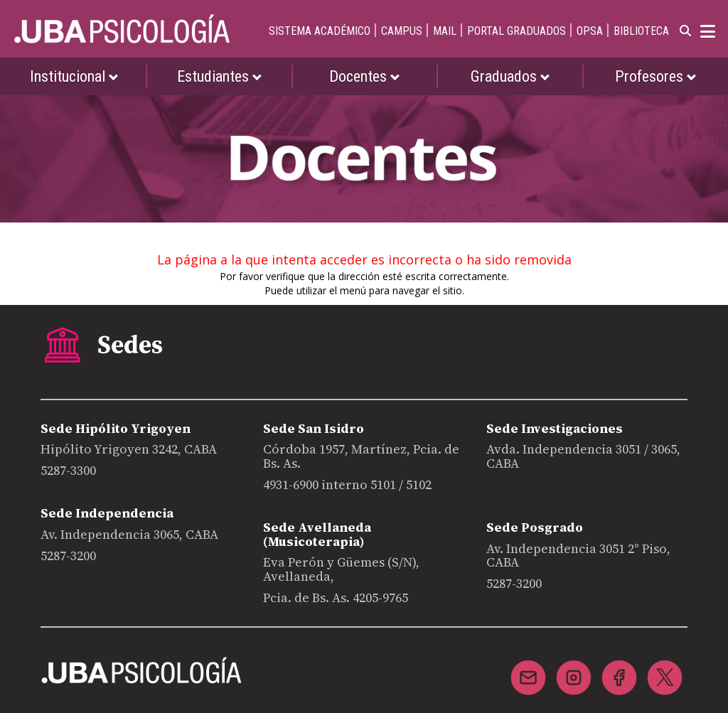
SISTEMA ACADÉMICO (320, 31)
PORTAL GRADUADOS (516, 31)
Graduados (510, 76)
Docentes (365, 76)
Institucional (74, 76)
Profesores (656, 76)
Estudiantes (220, 76)
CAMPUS (402, 31)
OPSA (590, 31)
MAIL (445, 31)
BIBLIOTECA (641, 31)
